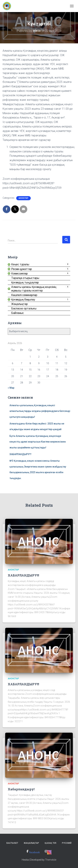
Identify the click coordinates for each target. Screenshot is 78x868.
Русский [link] (67, 843)
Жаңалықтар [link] (31, 843)
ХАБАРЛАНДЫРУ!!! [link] (20, 454)
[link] (8, 6)
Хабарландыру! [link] (21, 789)
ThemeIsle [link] (51, 860)
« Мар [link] (11, 388)
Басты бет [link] (12, 843)
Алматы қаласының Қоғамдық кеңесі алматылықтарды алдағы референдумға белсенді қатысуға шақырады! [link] (40, 411)
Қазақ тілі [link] (50, 843)
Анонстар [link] (23, 198)
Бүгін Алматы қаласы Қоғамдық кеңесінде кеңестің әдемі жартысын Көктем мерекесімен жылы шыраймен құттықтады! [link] (38, 442)
